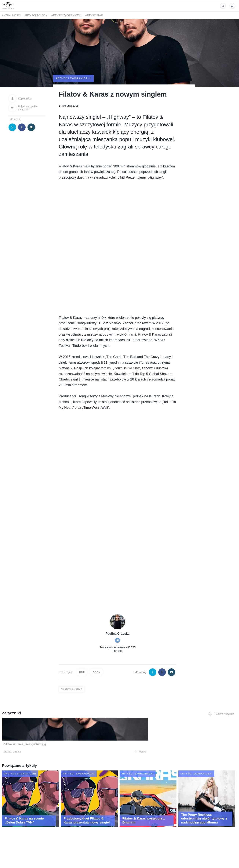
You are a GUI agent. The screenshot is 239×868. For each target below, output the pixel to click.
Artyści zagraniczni (66, 15)
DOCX (96, 691)
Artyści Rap (94, 15)
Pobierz (51, 771)
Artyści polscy (36, 15)
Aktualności (11, 15)
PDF (82, 691)
